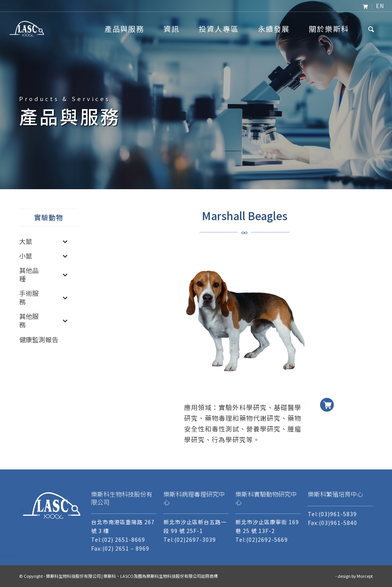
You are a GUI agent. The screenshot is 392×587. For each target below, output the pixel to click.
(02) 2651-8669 (123, 540)
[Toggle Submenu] (65, 241)
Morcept (365, 576)
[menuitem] (365, 7)
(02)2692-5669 (267, 540)
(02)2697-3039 (195, 540)
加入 (327, 399)
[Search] (372, 29)
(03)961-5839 (338, 514)
